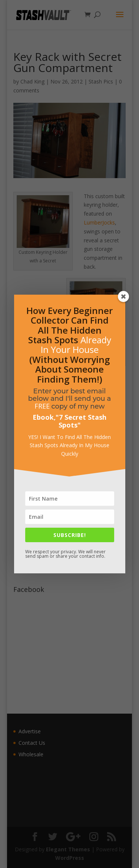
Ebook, (44, 417)
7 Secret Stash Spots (83, 421)
